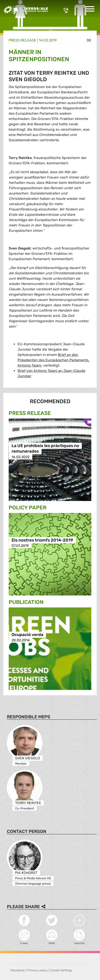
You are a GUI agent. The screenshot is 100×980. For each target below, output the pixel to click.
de (89, 40)
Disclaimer (18, 970)
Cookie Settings (61, 970)
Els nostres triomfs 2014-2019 (42, 540)
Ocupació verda (27, 635)
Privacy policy (38, 970)
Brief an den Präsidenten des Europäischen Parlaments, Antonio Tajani (53, 360)
